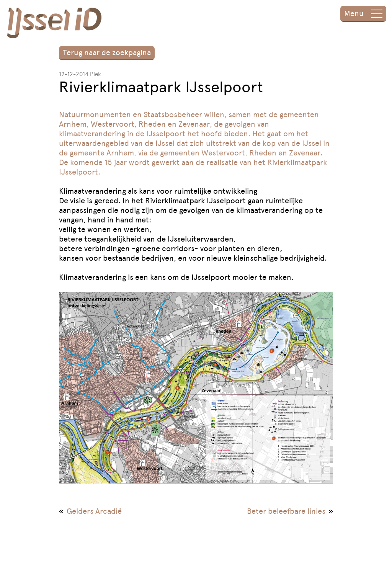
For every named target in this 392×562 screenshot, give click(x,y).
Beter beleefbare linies (286, 511)
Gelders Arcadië (94, 511)
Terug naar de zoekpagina (107, 52)
